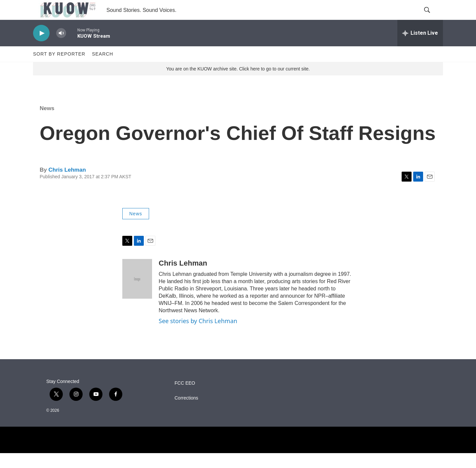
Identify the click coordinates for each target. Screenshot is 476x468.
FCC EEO (185, 398)
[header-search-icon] (432, 18)
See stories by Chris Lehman (198, 336)
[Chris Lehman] (137, 294)
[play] (41, 48)
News (47, 123)
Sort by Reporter (59, 69)
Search (102, 69)
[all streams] (420, 48)
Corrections (186, 413)
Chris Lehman (67, 185)
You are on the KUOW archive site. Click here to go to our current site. (238, 84)
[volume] (61, 48)
